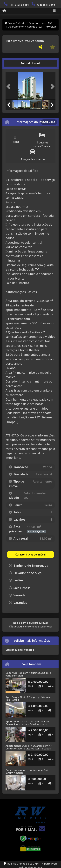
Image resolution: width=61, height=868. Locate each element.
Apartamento (16, 27)
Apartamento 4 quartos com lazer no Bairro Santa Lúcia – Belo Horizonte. (27, 723)
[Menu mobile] (4, 11)
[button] (9, 86)
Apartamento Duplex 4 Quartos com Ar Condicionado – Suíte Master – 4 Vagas (28, 747)
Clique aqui (16, 626)
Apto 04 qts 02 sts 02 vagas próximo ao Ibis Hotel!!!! (28, 698)
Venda (22, 23)
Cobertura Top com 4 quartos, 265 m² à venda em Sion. (29, 674)
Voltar (51, 27)
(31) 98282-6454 (19, 5)
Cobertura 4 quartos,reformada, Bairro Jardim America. (28, 771)
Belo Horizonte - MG (40, 23)
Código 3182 (34, 27)
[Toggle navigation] (54, 11)
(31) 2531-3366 (46, 5)
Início (10, 23)
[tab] (16, 63)
